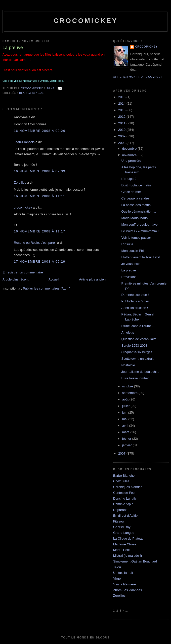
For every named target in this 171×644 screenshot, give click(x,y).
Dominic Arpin (123, 504)
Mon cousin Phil (133, 251)
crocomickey (86, 21)
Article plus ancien (93, 279)
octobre (128, 386)
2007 (122, 453)
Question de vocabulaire (139, 339)
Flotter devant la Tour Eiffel (141, 257)
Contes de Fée (124, 493)
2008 (122, 143)
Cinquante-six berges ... (138, 352)
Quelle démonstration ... (139, 211)
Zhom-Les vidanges (127, 590)
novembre (130, 155)
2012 (122, 117)
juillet (126, 406)
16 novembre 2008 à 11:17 (40, 231)
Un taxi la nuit (123, 573)
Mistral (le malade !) (127, 556)
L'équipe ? (129, 179)
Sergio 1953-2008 (134, 346)
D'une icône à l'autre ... (138, 326)
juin (125, 412)
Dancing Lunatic (125, 498)
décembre (130, 149)
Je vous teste (131, 264)
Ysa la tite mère (124, 584)
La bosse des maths (136, 205)
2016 (122, 97)
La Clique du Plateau (128, 538)
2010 (122, 130)
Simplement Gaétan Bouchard (135, 561)
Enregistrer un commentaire (23, 272)
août (126, 399)
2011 (122, 123)
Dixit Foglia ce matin (136, 185)
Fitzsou (118, 521)
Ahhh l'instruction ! (135, 308)
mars (126, 432)
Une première (131, 161)
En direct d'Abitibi (126, 516)
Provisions (129, 277)
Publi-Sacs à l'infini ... (137, 301)
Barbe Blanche (124, 476)
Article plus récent (15, 279)
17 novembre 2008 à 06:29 (40, 261)
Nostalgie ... (130, 365)
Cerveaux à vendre (135, 198)
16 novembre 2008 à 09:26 (40, 131)
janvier (127, 445)
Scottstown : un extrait (137, 359)
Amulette (128, 332)
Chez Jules (121, 481)
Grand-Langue (124, 533)
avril (126, 426)
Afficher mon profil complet (138, 77)
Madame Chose (125, 544)
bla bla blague (31, 93)
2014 (122, 104)
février (127, 439)
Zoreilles (20, 183)
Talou (117, 567)
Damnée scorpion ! (135, 295)
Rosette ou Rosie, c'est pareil (35, 243)
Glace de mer (131, 192)
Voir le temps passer (136, 238)
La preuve (129, 270)
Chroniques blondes (128, 487)
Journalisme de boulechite (140, 372)
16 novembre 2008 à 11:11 (40, 196)
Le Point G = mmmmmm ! (140, 231)
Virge (117, 578)
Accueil (54, 279)
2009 (122, 136)
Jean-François (24, 142)
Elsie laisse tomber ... (137, 378)
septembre (130, 393)
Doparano (120, 510)
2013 (122, 110)
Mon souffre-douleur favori (140, 225)
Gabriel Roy (122, 527)
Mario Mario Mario (134, 218)
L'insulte (127, 244)
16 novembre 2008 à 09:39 (40, 171)
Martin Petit (121, 550)
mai (125, 419)
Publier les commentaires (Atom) (47, 288)
